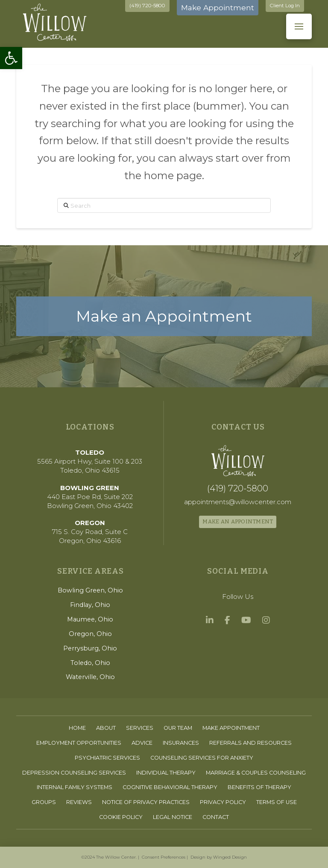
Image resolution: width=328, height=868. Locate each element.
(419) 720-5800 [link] (147, 6)
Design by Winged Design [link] (219, 857)
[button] (299, 26)
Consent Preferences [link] (164, 857)
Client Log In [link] (285, 6)
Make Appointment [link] (217, 7)
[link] (11, 58)
